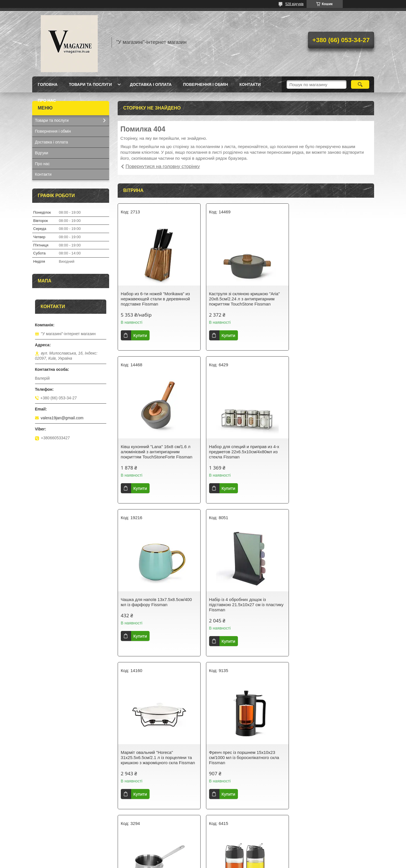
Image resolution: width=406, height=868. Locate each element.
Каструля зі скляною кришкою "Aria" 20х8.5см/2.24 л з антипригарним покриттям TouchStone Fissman (243, 299)
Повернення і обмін (205, 84)
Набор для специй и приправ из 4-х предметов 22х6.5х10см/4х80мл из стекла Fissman (156, 452)
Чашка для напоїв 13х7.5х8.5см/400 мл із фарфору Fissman (243, 449)
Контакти (250, 84)
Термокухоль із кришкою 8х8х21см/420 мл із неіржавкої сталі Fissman (331, 757)
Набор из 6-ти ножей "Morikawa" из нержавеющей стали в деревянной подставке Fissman (155, 299)
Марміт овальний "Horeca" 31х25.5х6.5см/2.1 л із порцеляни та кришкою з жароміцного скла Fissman (158, 605)
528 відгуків (294, 4)
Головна (48, 84)
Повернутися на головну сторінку (163, 166)
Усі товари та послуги (244, 825)
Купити (140, 335)
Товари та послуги (90, 84)
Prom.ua (229, 852)
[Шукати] (360, 84)
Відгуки (42, 153)
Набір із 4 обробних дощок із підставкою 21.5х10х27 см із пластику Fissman (332, 452)
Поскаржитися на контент (205, 863)
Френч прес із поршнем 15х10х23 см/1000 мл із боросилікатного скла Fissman (243, 605)
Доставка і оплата (151, 84)
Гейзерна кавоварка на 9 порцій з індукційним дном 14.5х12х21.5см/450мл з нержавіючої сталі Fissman (245, 760)
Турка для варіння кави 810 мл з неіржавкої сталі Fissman (327, 602)
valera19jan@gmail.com (62, 418)
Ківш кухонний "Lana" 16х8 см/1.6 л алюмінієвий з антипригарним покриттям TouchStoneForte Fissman (331, 299)
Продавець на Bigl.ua (203, 857)
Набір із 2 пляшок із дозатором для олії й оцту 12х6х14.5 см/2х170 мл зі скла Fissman (156, 757)
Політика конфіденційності (250, 863)
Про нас (47, 100)
